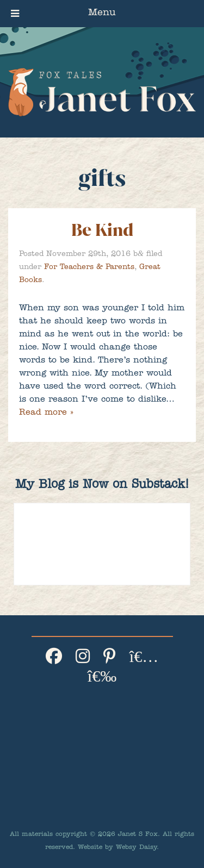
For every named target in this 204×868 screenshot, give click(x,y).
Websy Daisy (136, 848)
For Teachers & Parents (89, 267)
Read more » (46, 413)
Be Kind (102, 230)
